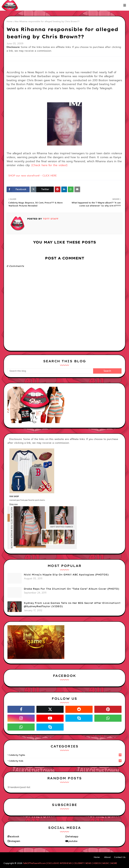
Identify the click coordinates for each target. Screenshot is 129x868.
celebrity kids (65, 761)
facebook (14, 837)
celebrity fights (65, 755)
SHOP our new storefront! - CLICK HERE (33, 176)
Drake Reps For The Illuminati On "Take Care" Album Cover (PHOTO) (71, 589)
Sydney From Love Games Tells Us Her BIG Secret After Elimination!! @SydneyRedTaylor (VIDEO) (72, 605)
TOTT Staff (50, 219)
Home (10, 21)
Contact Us (120, 857)
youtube (73, 841)
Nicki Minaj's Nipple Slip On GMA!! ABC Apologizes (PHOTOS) (66, 575)
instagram (15, 841)
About (107, 857)
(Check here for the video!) (49, 165)
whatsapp (73, 837)
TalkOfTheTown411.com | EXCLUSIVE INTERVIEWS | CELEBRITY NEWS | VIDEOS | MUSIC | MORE (70, 863)
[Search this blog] (50, 371)
